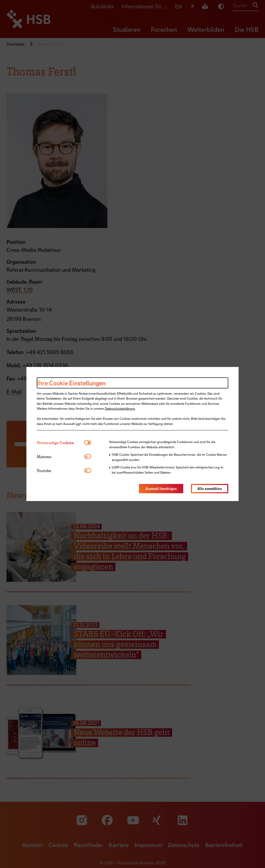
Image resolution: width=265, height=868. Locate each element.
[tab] (60, 443)
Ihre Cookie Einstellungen (71, 383)
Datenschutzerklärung (120, 408)
